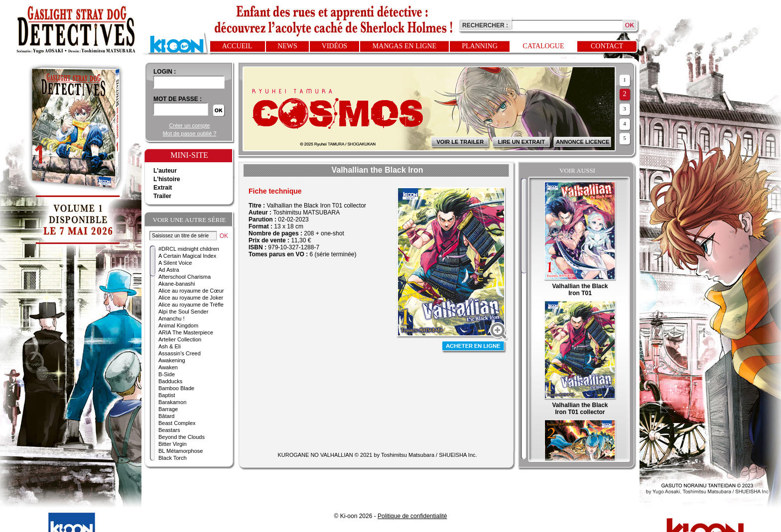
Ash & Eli (170, 346)
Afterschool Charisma (185, 277)
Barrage (168, 409)
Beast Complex (177, 423)
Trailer (162, 196)
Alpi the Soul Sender (183, 312)
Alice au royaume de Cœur (191, 291)
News (287, 46)
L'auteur (165, 171)
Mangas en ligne (404, 46)
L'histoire (167, 179)
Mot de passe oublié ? (190, 133)
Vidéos (334, 46)
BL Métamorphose (181, 451)
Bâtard (166, 416)
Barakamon (172, 402)
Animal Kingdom (178, 325)
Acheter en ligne (474, 347)
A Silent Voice (175, 263)
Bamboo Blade (176, 388)
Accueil (237, 46)
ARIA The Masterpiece (186, 332)
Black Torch (173, 458)
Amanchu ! (172, 319)
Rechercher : (485, 25)
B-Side (167, 374)
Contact (607, 46)
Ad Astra (169, 270)
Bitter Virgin (173, 444)
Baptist (167, 395)
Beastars (169, 430)
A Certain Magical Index (187, 256)
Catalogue (544, 46)
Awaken (168, 367)
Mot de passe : (178, 99)
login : (165, 72)
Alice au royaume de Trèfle (191, 305)
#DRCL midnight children (189, 249)
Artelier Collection (180, 339)
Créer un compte (190, 125)
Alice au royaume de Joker (191, 298)
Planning (480, 46)
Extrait (163, 188)
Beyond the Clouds (182, 437)
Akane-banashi (177, 284)
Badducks (170, 381)
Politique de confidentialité (412, 516)
